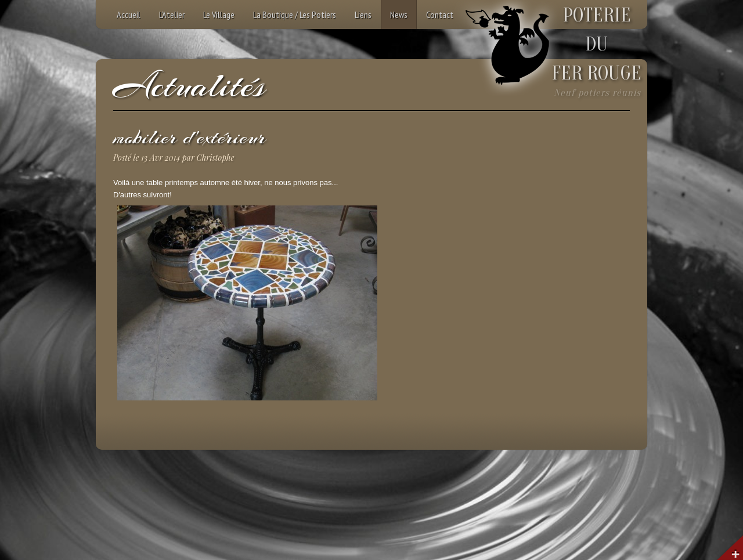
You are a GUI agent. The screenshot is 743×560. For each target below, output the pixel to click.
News (399, 15)
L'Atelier (172, 15)
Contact (440, 15)
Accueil (129, 15)
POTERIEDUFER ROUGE (596, 44)
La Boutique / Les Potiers (295, 15)
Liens (363, 15)
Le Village (219, 15)
